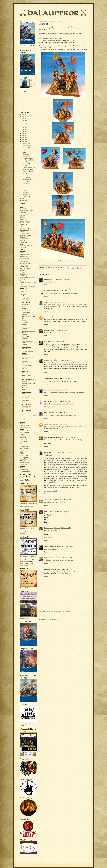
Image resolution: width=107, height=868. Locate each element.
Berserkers (26, 174)
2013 (23, 139)
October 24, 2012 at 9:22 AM (60, 291)
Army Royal (26, 400)
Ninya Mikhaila (24, 450)
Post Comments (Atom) (54, 619)
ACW (21, 216)
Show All (35, 415)
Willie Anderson (49, 558)
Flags (21, 244)
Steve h (47, 317)
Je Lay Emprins (27, 347)
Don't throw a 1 (26, 302)
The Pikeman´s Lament (26, 286)
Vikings (22, 290)
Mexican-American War (26, 263)
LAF (21, 443)
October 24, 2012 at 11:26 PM (58, 424)
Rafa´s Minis (23, 461)
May (25, 188)
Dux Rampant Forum (25, 431)
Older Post (84, 615)
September (26, 180)
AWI (21, 217)
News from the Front (28, 357)
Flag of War (23, 436)
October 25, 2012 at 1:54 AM (64, 452)
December (26, 144)
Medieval (22, 261)
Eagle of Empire (24, 239)
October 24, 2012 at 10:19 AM (58, 317)
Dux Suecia (23, 237)
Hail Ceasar (23, 253)
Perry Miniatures (24, 457)
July (25, 184)
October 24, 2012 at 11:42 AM (61, 360)
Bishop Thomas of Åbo (29, 168)
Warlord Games (24, 469)
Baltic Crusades (24, 221)
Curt (46, 413)
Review (22, 270)
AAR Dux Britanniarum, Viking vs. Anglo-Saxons (29, 160)
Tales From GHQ (27, 323)
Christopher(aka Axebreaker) (54, 437)
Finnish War (23, 242)
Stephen (47, 302)
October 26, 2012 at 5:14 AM (65, 546)
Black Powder (23, 223)
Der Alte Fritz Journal (28, 380)
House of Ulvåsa (27, 156)
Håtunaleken (23, 254)
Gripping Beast (24, 439)
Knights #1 (26, 154)
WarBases (22, 466)
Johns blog (25, 298)
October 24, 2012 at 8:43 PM (56, 413)
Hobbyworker (49, 528)
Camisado (25, 361)
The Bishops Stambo (28, 170)
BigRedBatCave (27, 410)
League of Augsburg (25, 445)
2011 (23, 198)
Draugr (22, 232)
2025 (23, 115)
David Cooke (48, 279)
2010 (23, 200)
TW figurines (23, 464)
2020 (23, 125)
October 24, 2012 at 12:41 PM (61, 379)
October (26, 148)
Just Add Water (26, 337)
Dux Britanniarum (25, 235)
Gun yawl (22, 251)
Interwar (22, 256)
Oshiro (22, 452)
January (26, 196)
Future (22, 247)
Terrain (22, 281)
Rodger (47, 330)
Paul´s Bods (48, 511)
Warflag (22, 468)
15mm (22, 207)
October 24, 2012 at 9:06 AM (62, 279)
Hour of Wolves (24, 441)
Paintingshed (26, 371)
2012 (23, 141)
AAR (21, 214)
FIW (21, 240)
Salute (21, 272)
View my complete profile (32, 84)
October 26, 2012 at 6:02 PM (63, 558)
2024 (23, 117)
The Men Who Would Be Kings (28, 283)
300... (24, 152)
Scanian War (23, 274)
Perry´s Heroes (24, 459)
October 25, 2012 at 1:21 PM (62, 528)
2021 (23, 123)
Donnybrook (23, 228)
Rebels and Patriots (25, 269)
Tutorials (22, 288)
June (25, 186)
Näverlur (25, 150)
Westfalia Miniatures (25, 471)
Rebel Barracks (26, 375)
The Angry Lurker (50, 546)
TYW (21, 279)
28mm (22, 209)
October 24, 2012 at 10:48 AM (58, 330)
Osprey (22, 454)
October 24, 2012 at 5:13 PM (61, 401)
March (25, 192)
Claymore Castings (25, 425)
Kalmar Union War (25, 258)
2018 (23, 129)
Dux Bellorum (24, 233)
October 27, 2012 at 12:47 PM (59, 569)
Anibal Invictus (49, 500)
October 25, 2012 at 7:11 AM (63, 500)
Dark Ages (23, 226)
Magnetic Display (24, 447)
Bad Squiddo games (25, 424)
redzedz (24, 307)
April (25, 190)
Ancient (22, 219)
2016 (23, 133)
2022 (23, 121)
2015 (23, 135)
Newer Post (42, 615)
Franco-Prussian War (25, 246)
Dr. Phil (22, 429)
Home (63, 615)
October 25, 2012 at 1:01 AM (72, 437)
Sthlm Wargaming (24, 462)
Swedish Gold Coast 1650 (26, 277)
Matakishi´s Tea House (26, 448)
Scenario (22, 276)
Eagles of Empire (24, 432)
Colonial (22, 225)
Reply (46, 285)
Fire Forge (23, 434)
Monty (46, 424)
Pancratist (25, 388)
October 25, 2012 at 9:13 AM (61, 511)
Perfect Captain (24, 455)
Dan (46, 341)
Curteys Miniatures (25, 427)
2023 (23, 119)
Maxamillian (48, 401)
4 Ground (22, 422)
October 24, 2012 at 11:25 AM (56, 341)
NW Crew (47, 291)
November (26, 146)
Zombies (22, 291)
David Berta (48, 360)
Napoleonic (23, 265)
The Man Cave (26, 396)
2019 (23, 127)
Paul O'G (47, 390)
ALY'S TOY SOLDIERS (29, 384)
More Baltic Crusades (28, 172)
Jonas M (47, 569)
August (25, 182)
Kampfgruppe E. (27, 392)
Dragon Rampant (24, 230)
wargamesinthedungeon (29, 327)
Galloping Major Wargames (27, 438)
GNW (21, 249)
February (26, 194)
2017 (23, 131)
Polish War (23, 267)
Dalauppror (48, 452)
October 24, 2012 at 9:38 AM (58, 302)
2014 (23, 137)
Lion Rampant (24, 260)
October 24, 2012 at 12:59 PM (60, 390)
